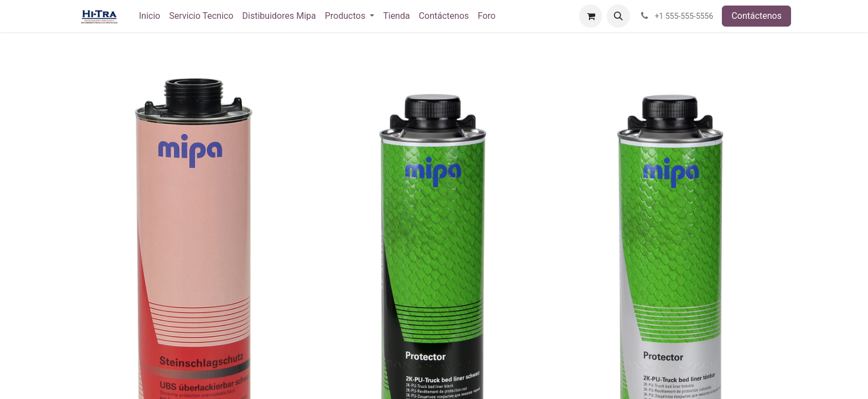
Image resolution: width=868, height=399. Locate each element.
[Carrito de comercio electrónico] (591, 16)
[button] (618, 16)
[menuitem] (149, 16)
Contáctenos (756, 16)
